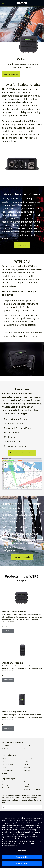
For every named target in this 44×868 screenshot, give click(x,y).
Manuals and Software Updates (31, 786)
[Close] (41, 815)
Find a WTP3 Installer (22, 557)
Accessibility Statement (32, 790)
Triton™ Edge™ (29, 758)
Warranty (5, 785)
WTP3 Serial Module (12, 663)
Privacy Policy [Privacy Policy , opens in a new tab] (12, 846)
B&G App (27, 770)
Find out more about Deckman (22, 453)
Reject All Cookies (22, 857)
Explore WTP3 (22, 245)
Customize (22, 850)
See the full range (11, 74)
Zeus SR (4, 767)
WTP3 (26, 764)
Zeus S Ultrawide (7, 764)
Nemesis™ (27, 767)
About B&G (5, 746)
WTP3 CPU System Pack (14, 611)
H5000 (26, 761)
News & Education (30, 746)
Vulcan (4, 758)
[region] (22, 840)
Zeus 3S (4, 773)
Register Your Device (9, 788)
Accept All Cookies (22, 864)
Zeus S (4, 761)
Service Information (31, 782)
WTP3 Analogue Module (14, 712)
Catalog (26, 749)
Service (4, 782)
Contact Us (5, 749)
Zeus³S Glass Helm (8, 770)
